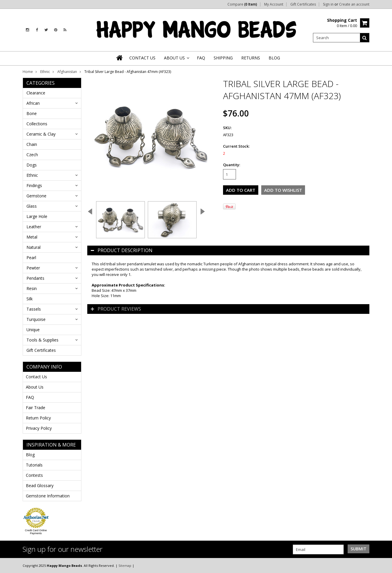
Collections (37, 124)
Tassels (34, 309)
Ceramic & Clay (41, 134)
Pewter (33, 268)
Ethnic (45, 72)
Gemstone (36, 196)
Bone (32, 113)
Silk (30, 299)
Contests (34, 475)
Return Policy (38, 418)
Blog (30, 455)
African (33, 103)
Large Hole (37, 216)
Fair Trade (36, 408)
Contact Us (36, 377)
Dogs (32, 165)
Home (28, 72)
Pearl (31, 258)
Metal (32, 237)
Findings (34, 185)
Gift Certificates (303, 4)
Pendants (35, 278)
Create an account (354, 4)
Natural (33, 247)
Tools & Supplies (42, 340)
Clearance (36, 93)
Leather (34, 227)
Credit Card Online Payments (36, 532)
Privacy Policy (39, 428)
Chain (32, 144)
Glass (32, 206)
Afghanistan (67, 72)
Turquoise (36, 319)
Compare (242, 4)
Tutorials (34, 465)
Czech (32, 155)
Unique (33, 330)
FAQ (30, 397)
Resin (32, 288)
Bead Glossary (40, 485)
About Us (35, 387)
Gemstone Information (48, 496)
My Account (274, 4)
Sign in (328, 4)
